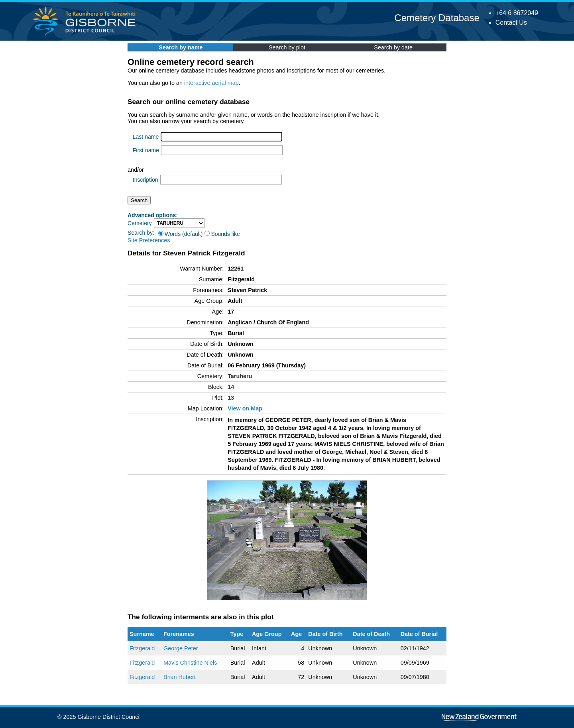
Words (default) (180, 234)
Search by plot (287, 47)
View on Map (245, 408)
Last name (146, 137)
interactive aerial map (211, 83)
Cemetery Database (437, 18)
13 (231, 398)
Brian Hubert (180, 677)
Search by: (141, 233)
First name (146, 150)
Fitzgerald (142, 648)
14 (231, 387)
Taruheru (240, 376)
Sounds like (222, 234)
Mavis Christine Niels (190, 663)
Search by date (393, 47)
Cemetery (140, 223)
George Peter (181, 648)
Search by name (181, 47)
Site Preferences (149, 240)
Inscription (145, 180)
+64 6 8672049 (517, 13)
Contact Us (511, 23)
